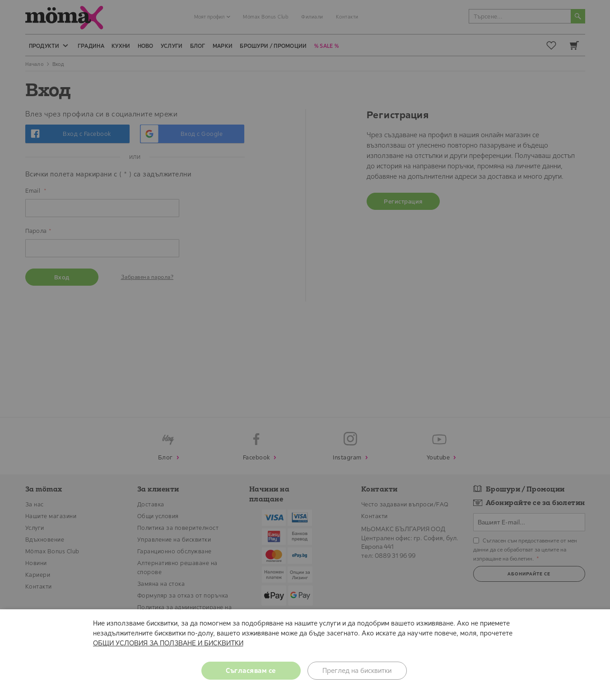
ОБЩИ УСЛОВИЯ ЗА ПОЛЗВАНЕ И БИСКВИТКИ (168, 643)
